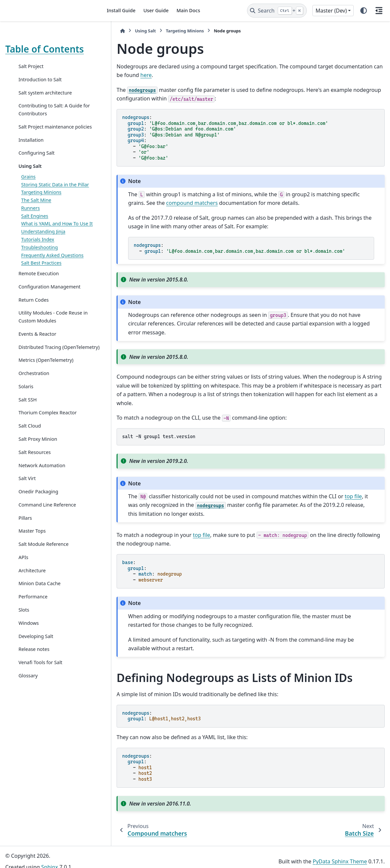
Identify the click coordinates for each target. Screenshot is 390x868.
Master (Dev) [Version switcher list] (331, 11)
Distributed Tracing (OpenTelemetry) (40, 367)
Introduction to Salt (40, 79)
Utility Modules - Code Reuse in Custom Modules (50, 333)
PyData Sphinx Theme (340, 852)
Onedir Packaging (38, 515)
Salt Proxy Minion (38, 462)
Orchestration (34, 397)
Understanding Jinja (43, 247)
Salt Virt (27, 502)
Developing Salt (36, 660)
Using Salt (30, 174)
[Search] (277, 11)
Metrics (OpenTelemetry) (46, 384)
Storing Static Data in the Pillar (55, 192)
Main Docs (188, 10)
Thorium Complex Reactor (48, 436)
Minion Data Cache (39, 607)
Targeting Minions (41, 200)
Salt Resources (35, 476)
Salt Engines (35, 224)
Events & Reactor (37, 349)
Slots (24, 633)
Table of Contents (45, 49)
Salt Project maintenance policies (46, 131)
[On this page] (379, 11)
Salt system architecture (45, 93)
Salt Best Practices (41, 279)
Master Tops (32, 555)
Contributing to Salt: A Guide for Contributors (50, 110)
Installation (31, 148)
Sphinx (50, 858)
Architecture (32, 594)
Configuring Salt (36, 161)
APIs (23, 581)
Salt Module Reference (44, 567)
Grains (28, 185)
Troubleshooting (39, 263)
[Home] (109, 31)
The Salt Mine (36, 208)
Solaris (26, 410)
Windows (29, 646)
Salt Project (31, 66)
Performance (33, 620)
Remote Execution (39, 289)
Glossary (28, 699)
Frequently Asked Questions (52, 271)
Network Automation (42, 489)
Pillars (25, 541)
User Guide (156, 10)
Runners (31, 216)
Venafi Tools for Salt (40, 686)
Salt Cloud (30, 450)
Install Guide (121, 10)
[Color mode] (364, 11)
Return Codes (34, 315)
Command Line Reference (47, 528)
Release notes (34, 673)
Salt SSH (28, 423)
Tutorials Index (38, 255)
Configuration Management (50, 302)
